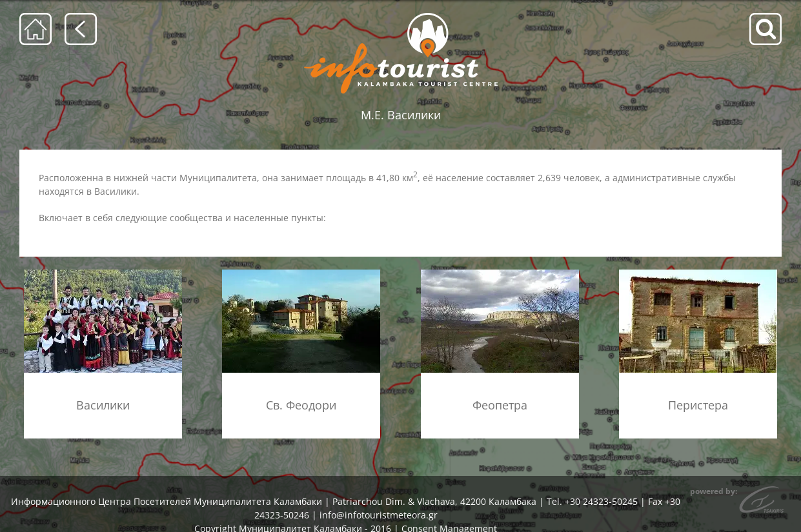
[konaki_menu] (698, 274)
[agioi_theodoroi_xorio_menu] (301, 274)
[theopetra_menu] (500, 274)
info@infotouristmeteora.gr (379, 515)
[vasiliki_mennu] (103, 274)
